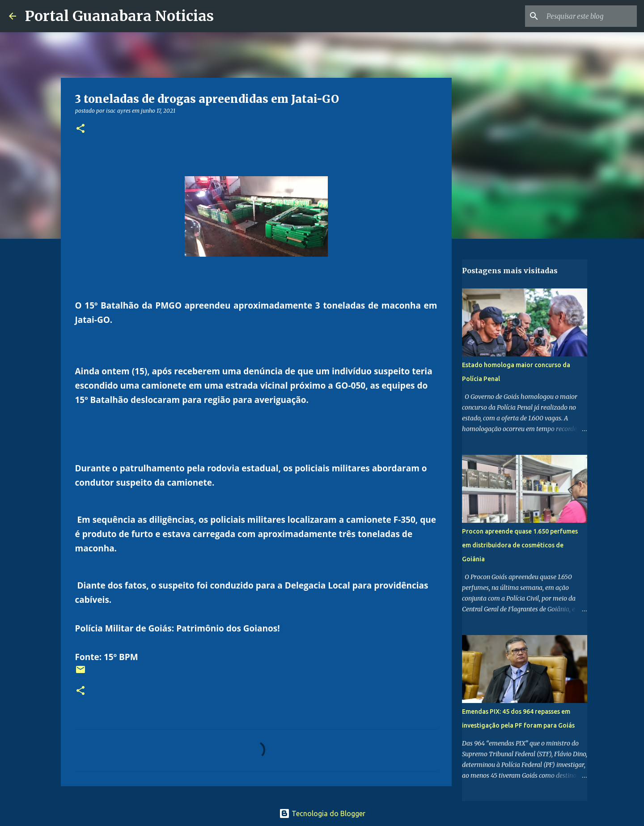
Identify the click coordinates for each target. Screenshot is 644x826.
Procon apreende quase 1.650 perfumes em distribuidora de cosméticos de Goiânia (520, 545)
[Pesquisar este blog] (590, 16)
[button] (80, 129)
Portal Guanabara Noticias (119, 16)
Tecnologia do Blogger (322, 813)
